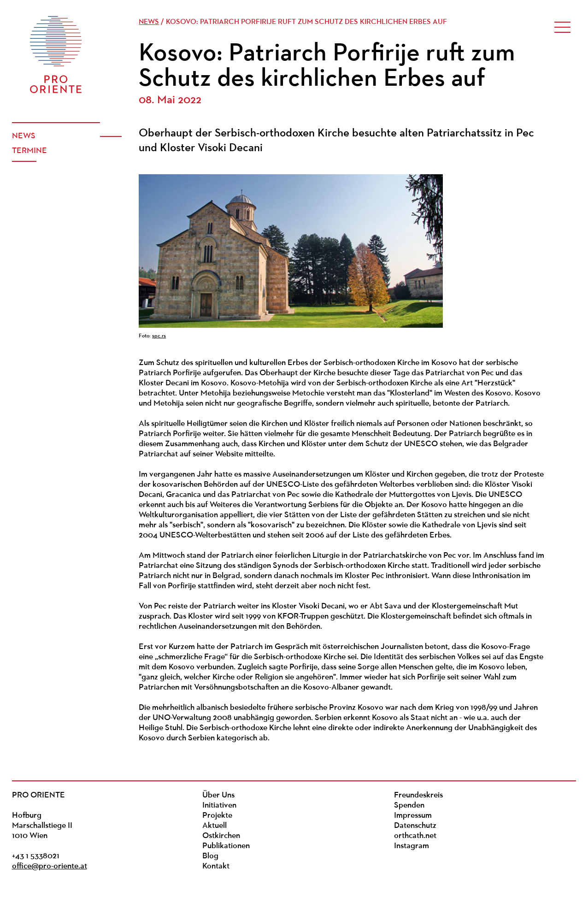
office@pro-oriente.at (50, 866)
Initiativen (219, 806)
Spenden (409, 806)
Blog (210, 856)
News (24, 136)
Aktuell (215, 826)
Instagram (412, 846)
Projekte (217, 816)
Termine (29, 151)
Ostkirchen (221, 836)
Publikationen (226, 846)
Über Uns (218, 795)
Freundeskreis (418, 795)
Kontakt (216, 866)
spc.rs (159, 336)
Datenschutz (415, 826)
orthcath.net (415, 836)
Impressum (413, 816)
